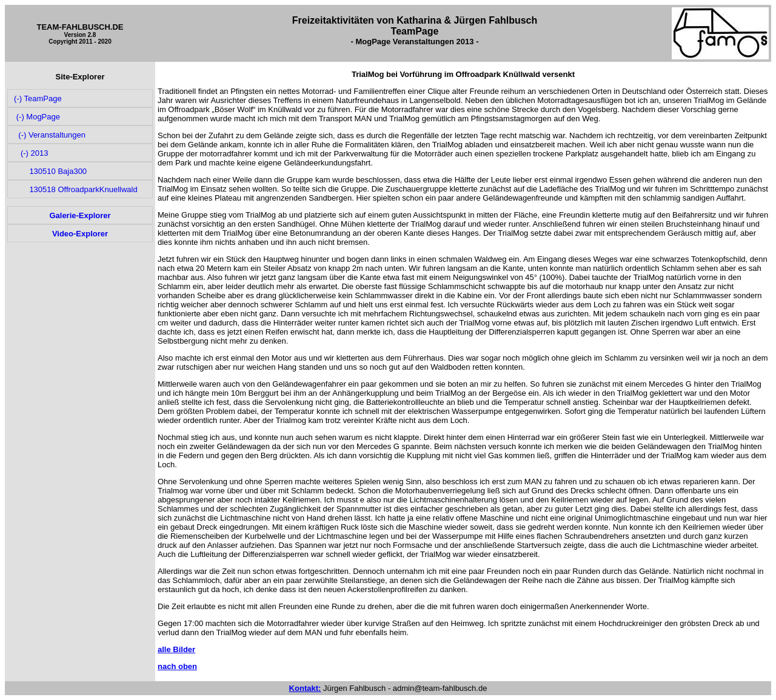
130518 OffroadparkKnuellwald (75, 189)
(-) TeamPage (37, 98)
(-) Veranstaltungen (49, 135)
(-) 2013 (30, 153)
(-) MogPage (36, 117)
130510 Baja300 (50, 171)
